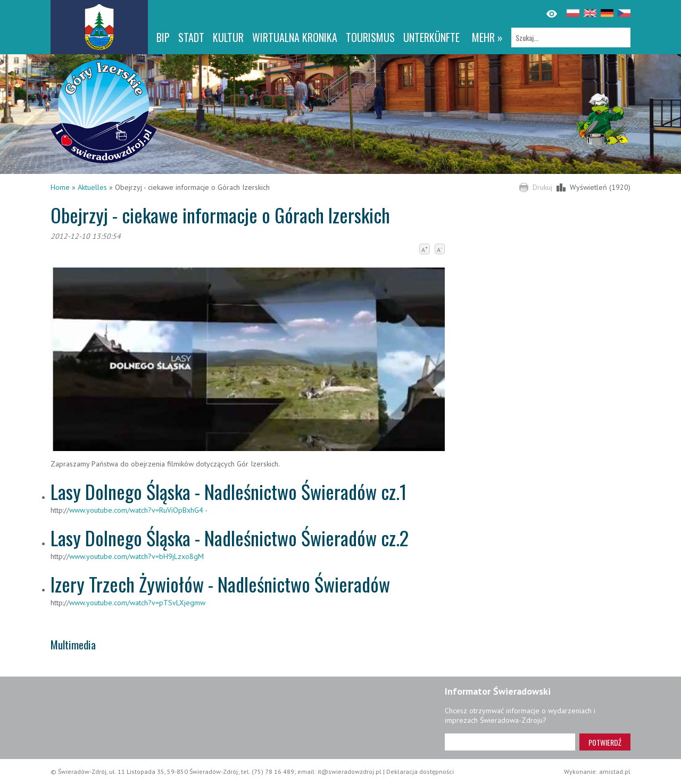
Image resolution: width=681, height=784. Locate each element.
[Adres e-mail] (510, 742)
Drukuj (542, 187)
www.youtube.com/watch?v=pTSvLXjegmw (137, 603)
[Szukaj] (571, 37)
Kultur (228, 37)
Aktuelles (92, 187)
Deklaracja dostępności (420, 772)
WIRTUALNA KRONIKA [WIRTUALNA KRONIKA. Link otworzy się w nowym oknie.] (295, 37)
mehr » (487, 37)
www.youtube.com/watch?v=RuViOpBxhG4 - (138, 510)
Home (60, 187)
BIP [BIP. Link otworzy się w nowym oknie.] (163, 37)
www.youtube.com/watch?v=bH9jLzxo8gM (136, 556)
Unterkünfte (431, 37)
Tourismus (370, 37)
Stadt (191, 37)
